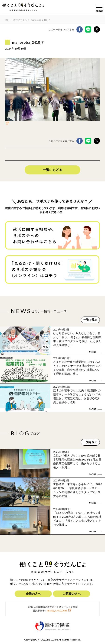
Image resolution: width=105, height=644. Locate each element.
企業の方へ (33, 594)
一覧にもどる (52, 170)
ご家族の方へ (72, 594)
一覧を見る (90, 320)
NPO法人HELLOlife (57, 611)
